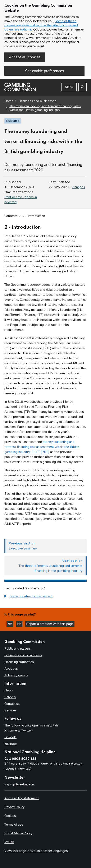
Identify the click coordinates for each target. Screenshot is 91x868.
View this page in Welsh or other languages (36, 851)
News (9, 690)
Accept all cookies (25, 57)
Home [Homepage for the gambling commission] (9, 101)
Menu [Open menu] (69, 87)
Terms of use (14, 825)
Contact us (12, 704)
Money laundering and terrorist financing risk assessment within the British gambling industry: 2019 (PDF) (42, 447)
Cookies (10, 816)
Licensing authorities (19, 662)
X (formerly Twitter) (19, 730)
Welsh (9, 842)
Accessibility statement (22, 798)
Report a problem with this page (50, 624)
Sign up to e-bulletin (19, 784)
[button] (29, 596)
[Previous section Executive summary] (45, 546)
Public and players (18, 649)
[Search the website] (83, 87)
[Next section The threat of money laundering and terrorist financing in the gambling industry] (45, 566)
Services (11, 710)
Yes (10, 624)
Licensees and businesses (37, 101)
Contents (11, 216)
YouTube (11, 744)
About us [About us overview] (11, 669)
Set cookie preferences (45, 71)
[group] (45, 597)
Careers (10, 697)
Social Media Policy (18, 833)
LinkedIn (10, 737)
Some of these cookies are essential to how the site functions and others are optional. (41, 25)
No (20, 624)
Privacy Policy (14, 807)
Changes (79, 187)
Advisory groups (16, 675)
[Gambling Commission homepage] (20, 90)
